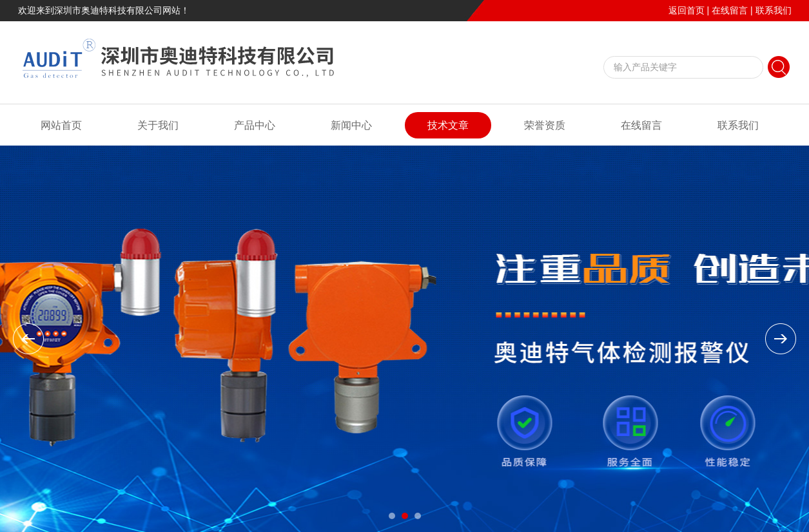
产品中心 (255, 125)
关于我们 (158, 125)
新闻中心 (351, 125)
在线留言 (730, 10)
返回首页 (687, 10)
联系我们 (774, 10)
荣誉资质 (545, 125)
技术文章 (448, 125)
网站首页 (61, 125)
